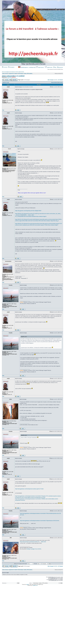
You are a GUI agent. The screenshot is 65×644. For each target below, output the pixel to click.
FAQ (55, 67)
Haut (3, 110)
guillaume (14, 77)
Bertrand (9, 77)
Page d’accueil (40, 67)
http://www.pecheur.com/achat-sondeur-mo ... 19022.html (33, 542)
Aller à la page (50, 80)
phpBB (28, 585)
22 (59, 80)
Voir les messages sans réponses (8, 72)
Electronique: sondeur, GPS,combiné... (25, 74)
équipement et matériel (13, 74)
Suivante (61, 80)
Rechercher (60, 67)
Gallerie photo (49, 67)
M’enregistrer (11, 67)
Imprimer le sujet (6, 82)
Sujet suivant (60, 82)
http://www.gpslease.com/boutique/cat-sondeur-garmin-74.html (29, 489)
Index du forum (5, 74)
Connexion (5, 67)
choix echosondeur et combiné (13, 76)
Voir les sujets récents (20, 72)
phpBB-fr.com (35, 585)
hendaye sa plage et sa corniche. (34, 549)
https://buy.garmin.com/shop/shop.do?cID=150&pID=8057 (28, 211)
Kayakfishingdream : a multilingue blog (27, 67)
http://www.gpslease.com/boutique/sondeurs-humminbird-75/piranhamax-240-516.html (40, 521)
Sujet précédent (54, 82)
